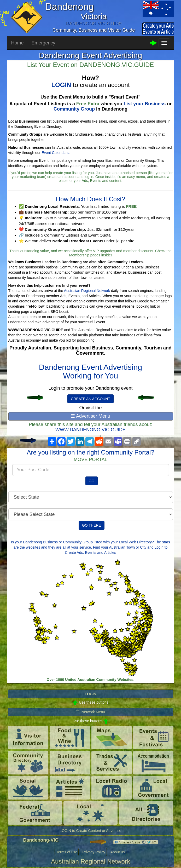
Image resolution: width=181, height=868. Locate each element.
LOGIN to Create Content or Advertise (91, 831)
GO (92, 481)
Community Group (74, 109)
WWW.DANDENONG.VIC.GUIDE (90, 430)
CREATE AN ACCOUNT (90, 399)
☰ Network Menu (90, 712)
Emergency (43, 43)
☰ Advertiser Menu (90, 416)
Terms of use (67, 852)
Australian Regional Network (87, 291)
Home (17, 43)
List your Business (145, 104)
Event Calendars (55, 153)
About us (117, 852)
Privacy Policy (94, 852)
